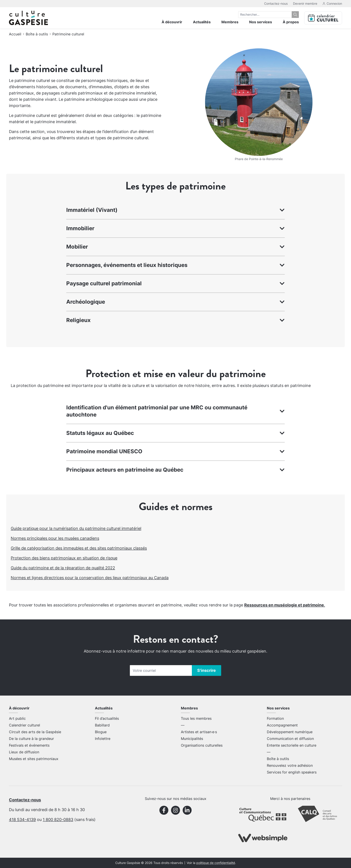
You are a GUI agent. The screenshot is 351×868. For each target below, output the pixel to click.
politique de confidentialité (216, 863)
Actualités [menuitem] (202, 22)
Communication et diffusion (290, 739)
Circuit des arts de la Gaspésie (35, 732)
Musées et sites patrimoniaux (34, 759)
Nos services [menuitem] (261, 22)
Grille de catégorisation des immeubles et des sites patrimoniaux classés (79, 548)
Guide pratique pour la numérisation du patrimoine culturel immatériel (76, 528)
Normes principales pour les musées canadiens (55, 538)
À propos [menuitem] (291, 22)
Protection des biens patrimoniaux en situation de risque (64, 558)
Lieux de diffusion (24, 752)
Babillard (102, 725)
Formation (275, 718)
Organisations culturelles (202, 745)
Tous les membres (196, 718)
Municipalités (192, 739)
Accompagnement (282, 725)
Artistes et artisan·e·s (199, 732)
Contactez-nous (276, 3)
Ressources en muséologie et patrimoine (284, 605)
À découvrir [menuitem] (172, 22)
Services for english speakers (292, 772)
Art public (17, 718)
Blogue (101, 732)
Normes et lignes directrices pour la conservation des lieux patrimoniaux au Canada (90, 578)
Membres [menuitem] (230, 22)
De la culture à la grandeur (31, 739)
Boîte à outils (37, 34)
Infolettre (103, 739)
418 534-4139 (22, 820)
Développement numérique (290, 732)
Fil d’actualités (107, 718)
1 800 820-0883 (58, 820)
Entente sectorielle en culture (292, 745)
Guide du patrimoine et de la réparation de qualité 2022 (63, 568)
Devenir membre (305, 3)
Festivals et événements (29, 745)
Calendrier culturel (25, 725)
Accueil (15, 34)
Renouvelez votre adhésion (290, 765)
